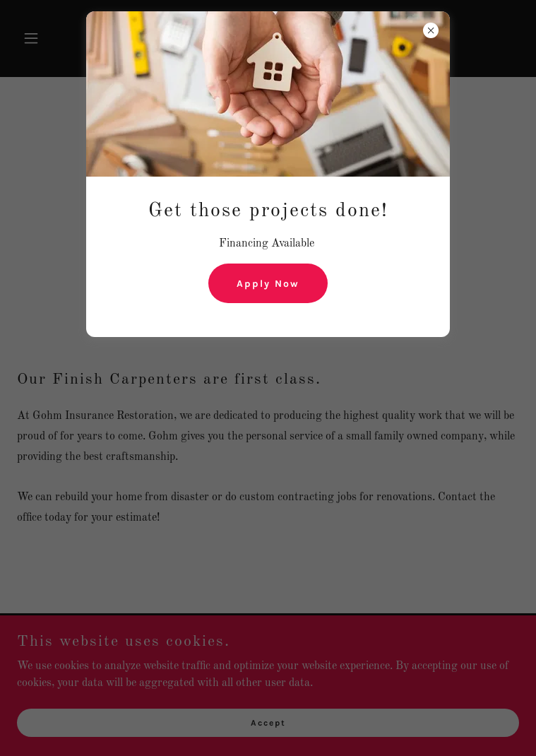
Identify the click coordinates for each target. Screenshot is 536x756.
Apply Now (268, 284)
